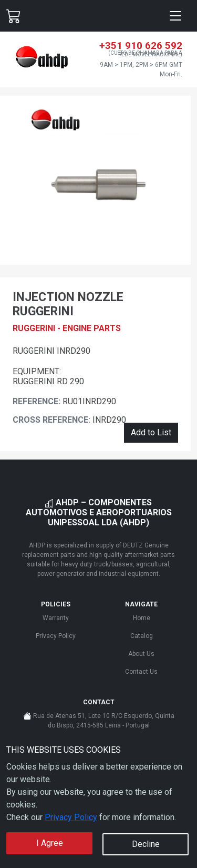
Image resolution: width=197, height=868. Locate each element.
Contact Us (141, 672)
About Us (141, 654)
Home (142, 618)
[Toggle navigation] (175, 16)
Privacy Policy (71, 817)
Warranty (56, 618)
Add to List (151, 432)
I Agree (50, 843)
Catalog (142, 636)
